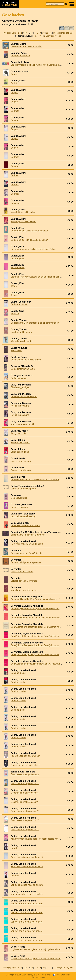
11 (47, 33)
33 (54, 33)
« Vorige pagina (9, 33)
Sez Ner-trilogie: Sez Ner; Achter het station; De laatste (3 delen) (42, 65)
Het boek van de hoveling (23, 516)
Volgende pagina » (65, 33)
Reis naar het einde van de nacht (27, 544)
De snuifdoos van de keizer (24, 397)
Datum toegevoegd (53, 36)
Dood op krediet (18, 673)
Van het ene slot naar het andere (27, 903)
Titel (35, 36)
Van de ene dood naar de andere (27, 885)
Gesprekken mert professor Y (25, 774)
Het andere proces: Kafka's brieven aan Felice (33, 249)
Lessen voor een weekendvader (26, 46)
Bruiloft (14, 83)
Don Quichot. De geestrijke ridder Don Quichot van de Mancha (41, 627)
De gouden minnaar (20, 56)
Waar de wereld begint (22, 341)
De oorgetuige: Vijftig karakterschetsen (30, 231)
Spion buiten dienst (20, 452)
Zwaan (14, 74)
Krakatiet (15, 314)
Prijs (41, 36)
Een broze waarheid (20, 443)
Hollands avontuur (20, 507)
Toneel (14, 286)
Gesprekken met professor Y (25, 784)
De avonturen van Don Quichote (26, 553)
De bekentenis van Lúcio (23, 369)
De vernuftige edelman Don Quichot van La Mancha (36, 618)
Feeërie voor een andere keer (25, 756)
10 (43, 33)
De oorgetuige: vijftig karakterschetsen (29, 240)
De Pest (15, 111)
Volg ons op (49, 975)
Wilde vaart (16, 350)
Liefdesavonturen (19, 498)
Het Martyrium (18, 258)
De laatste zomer (19, 378)
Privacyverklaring (38, 977)
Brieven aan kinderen (21, 461)
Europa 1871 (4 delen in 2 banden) (28, 535)
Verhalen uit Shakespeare (23, 489)
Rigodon (15, 876)
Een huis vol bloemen (21, 332)
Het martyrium (18, 268)
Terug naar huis (18, 433)
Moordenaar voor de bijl (22, 424)
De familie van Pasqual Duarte (26, 526)
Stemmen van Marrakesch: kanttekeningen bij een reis (37, 277)
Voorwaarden (63, 975)
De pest (14, 92)
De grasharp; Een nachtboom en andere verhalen (35, 323)
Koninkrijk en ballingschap (23, 212)
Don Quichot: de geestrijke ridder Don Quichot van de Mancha (41, 664)
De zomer (15, 203)
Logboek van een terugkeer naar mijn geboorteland (36, 949)
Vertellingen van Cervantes (24, 581)
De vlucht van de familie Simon (26, 360)
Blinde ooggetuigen (20, 387)
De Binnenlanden (19, 304)
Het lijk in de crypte (20, 406)
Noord (14, 848)
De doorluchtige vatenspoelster (26, 562)
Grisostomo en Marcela (22, 572)
